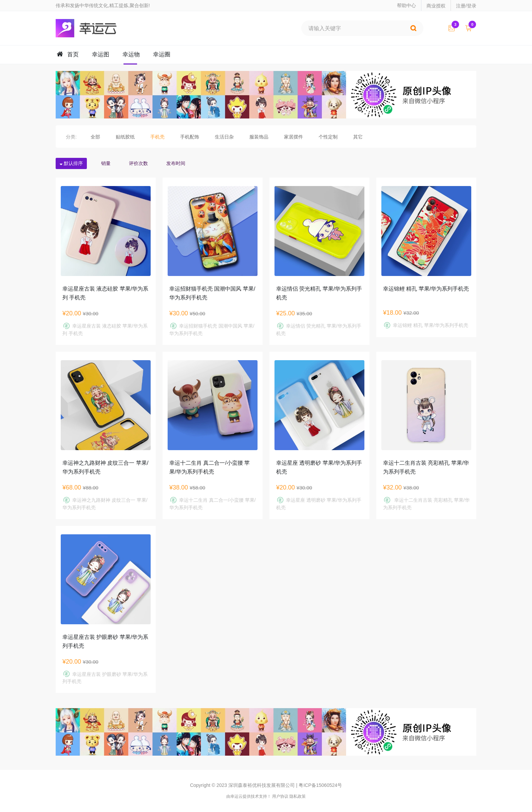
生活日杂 (224, 137)
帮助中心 (406, 5)
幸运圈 (162, 54)
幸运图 (101, 54)
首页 (73, 54)
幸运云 (92, 28)
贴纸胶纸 (125, 137)
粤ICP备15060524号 (320, 785)
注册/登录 (466, 6)
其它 (358, 137)
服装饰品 (259, 137)
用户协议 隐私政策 (289, 796)
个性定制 (328, 137)
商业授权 (436, 6)
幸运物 (131, 54)
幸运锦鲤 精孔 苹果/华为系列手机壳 (426, 289)
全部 (95, 137)
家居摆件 (293, 137)
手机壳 (157, 137)
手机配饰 (190, 137)
